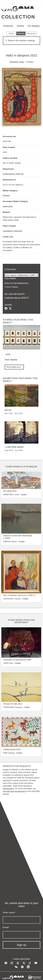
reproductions (8, 789)
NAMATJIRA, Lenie (11, 495)
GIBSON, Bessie (10, 542)
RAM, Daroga (9, 753)
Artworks (8, 26)
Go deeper (34, 26)
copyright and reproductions (14, 791)
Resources (31, 33)
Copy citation (10, 278)
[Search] (21, 41)
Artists (20, 26)
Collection (18, 17)
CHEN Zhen (8, 663)
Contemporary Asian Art (13, 174)
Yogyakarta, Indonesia (12, 231)
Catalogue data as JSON (15, 298)
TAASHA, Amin (17, 62)
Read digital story (14, 367)
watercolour (8, 206)
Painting (6, 195)
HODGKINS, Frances (12, 599)
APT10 (8, 354)
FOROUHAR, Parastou (13, 707)
